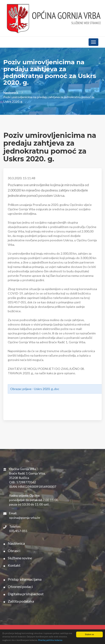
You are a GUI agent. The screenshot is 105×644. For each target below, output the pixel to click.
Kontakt (12, 565)
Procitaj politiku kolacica (50, 640)
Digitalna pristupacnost (23, 594)
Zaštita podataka (19, 601)
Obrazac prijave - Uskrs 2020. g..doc (35, 389)
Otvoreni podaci (18, 586)
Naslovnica (11, 93)
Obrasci (12, 551)
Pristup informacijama (22, 579)
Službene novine (18, 558)
